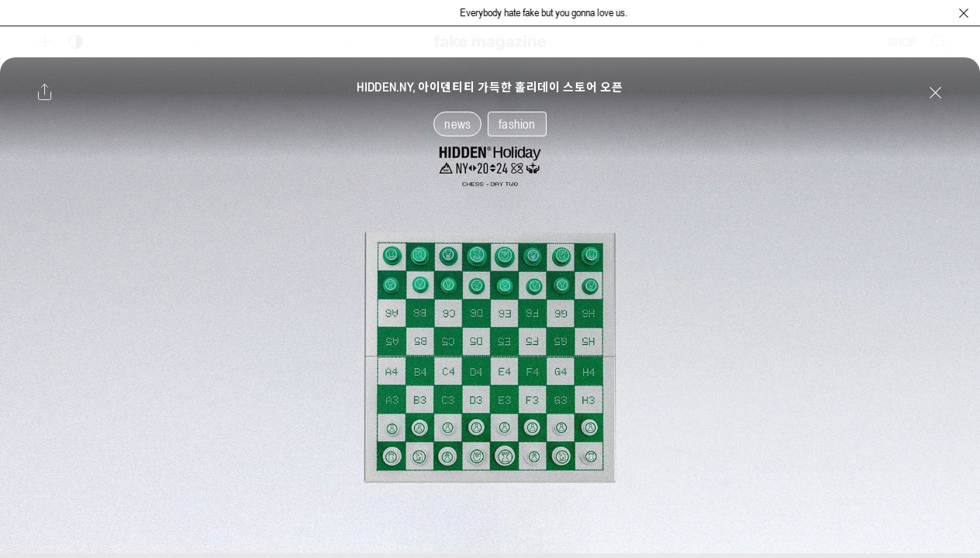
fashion (517, 124)
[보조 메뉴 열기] (45, 42)
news (457, 124)
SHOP (902, 42)
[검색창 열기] (939, 42)
